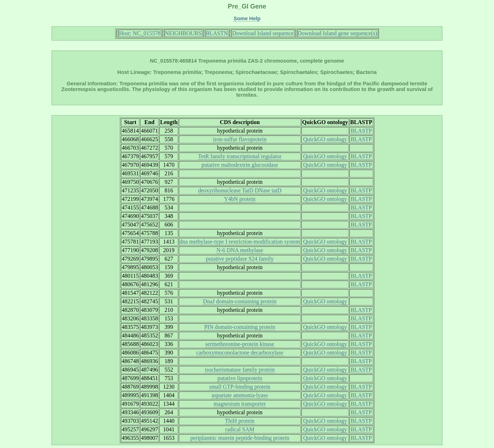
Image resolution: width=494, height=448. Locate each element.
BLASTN (217, 33)
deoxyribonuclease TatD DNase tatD (240, 190)
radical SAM (240, 429)
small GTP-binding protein (240, 387)
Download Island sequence (263, 33)
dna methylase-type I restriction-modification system (240, 242)
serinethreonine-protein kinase (240, 344)
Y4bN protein (240, 199)
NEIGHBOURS (183, 33)
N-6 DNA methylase (240, 250)
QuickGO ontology (325, 139)
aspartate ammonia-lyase (240, 395)
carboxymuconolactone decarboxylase (240, 353)
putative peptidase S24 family (240, 259)
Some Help (247, 18)
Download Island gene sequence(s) (337, 33)
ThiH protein (240, 421)
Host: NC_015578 (140, 33)
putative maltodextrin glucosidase (240, 165)
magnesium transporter (240, 404)
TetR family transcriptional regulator (240, 156)
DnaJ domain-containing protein (240, 301)
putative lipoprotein (240, 378)
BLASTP (361, 131)
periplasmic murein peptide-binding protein (240, 438)
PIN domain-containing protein (240, 327)
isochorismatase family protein (240, 370)
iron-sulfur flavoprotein (240, 139)
